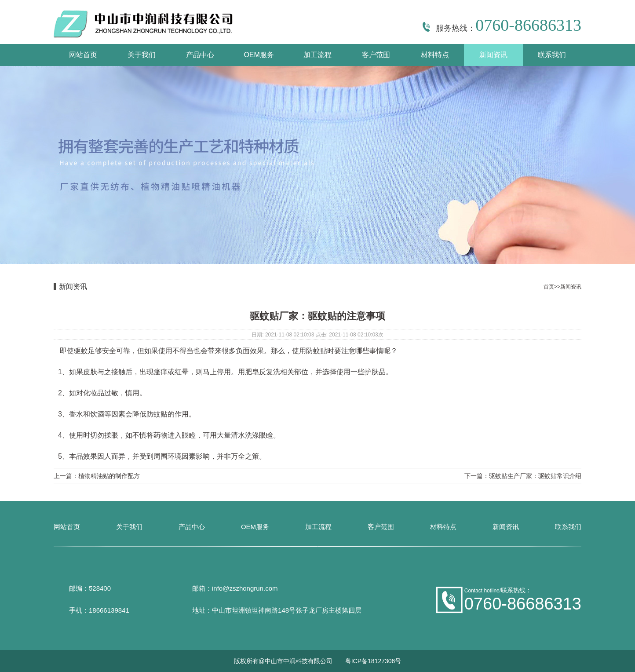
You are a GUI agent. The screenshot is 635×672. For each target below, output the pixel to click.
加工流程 (317, 55)
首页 (549, 287)
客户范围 (376, 55)
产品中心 (200, 55)
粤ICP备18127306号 (373, 661)
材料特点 (435, 55)
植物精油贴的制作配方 (109, 476)
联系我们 (552, 55)
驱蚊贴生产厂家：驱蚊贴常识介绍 (535, 476)
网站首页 (83, 55)
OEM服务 (259, 55)
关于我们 (142, 55)
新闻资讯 (493, 55)
